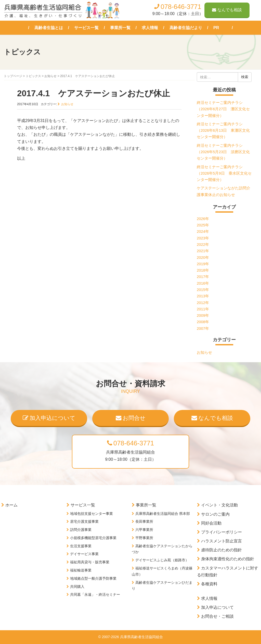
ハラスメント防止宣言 (221, 541)
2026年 (203, 219)
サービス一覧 (86, 28)
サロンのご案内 (215, 514)
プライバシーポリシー (221, 532)
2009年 (203, 315)
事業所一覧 (120, 28)
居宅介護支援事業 (84, 521)
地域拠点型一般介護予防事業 (93, 578)
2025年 (203, 225)
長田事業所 (144, 521)
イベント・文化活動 (219, 505)
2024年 (203, 232)
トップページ (13, 76)
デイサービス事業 (84, 554)
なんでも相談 (227, 10)
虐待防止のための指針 (221, 550)
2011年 (203, 309)
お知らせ (50, 76)
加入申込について (49, 418)
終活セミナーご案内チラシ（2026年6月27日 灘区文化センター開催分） (223, 109)
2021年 (203, 251)
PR (216, 28)
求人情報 (150, 28)
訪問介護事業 (81, 530)
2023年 (203, 238)
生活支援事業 (81, 546)
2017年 (203, 277)
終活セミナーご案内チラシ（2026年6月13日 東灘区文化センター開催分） (223, 131)
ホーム (11, 505)
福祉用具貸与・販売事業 (90, 562)
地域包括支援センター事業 (92, 514)
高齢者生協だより (186, 28)
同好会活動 (211, 523)
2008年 (203, 322)
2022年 (203, 245)
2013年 (203, 296)
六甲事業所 (144, 530)
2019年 (203, 264)
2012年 (203, 303)
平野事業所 (144, 538)
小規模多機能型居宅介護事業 (93, 538)
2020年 (203, 258)
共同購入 (77, 587)
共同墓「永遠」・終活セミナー (95, 594)
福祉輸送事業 (81, 570)
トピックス (33, 76)
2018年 (203, 270)
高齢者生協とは (49, 28)
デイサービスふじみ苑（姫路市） (162, 560)
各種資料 (209, 584)
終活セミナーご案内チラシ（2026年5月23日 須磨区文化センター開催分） (223, 152)
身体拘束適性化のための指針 (228, 559)
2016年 (203, 283)
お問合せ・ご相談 (217, 616)
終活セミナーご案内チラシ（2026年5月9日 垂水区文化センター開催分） (224, 173)
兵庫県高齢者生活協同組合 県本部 (163, 514)
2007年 (203, 329)
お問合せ (131, 418)
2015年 (203, 290)
